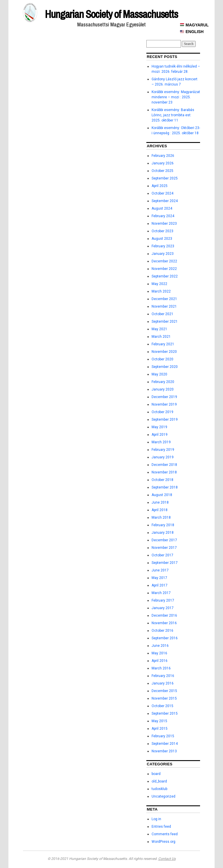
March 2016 (161, 668)
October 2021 (162, 314)
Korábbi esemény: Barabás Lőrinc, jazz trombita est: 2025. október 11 (173, 115)
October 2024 (162, 193)
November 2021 (164, 306)
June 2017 (160, 570)
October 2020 (162, 359)
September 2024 (165, 201)
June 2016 (160, 646)
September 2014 (165, 744)
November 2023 (164, 224)
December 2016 (164, 615)
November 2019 (164, 404)
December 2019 (164, 397)
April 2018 (160, 510)
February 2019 (163, 450)
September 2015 (165, 713)
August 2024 (162, 208)
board (156, 774)
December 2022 (164, 261)
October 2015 (162, 706)
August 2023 (162, 239)
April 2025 (160, 186)
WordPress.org (163, 842)
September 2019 (165, 420)
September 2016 (165, 638)
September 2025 (165, 178)
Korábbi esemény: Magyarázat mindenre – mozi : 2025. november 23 (176, 97)
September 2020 (165, 367)
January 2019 (163, 457)
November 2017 (164, 548)
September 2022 (165, 276)
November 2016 (164, 623)
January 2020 (163, 389)
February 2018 (163, 525)
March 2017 (161, 593)
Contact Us (167, 859)
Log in (156, 819)
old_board (159, 781)
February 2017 (163, 600)
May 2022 (159, 284)
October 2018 (162, 480)
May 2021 (159, 329)
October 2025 (162, 171)
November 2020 (164, 352)
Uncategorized (163, 796)
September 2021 (165, 322)
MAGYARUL (194, 25)
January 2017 (163, 608)
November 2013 (164, 751)
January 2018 (163, 533)
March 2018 (161, 517)
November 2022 (164, 269)
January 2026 (163, 163)
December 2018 (164, 465)
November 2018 (164, 472)
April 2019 (160, 435)
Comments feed (165, 834)
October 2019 (162, 412)
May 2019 (159, 427)
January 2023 (163, 254)
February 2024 (163, 216)
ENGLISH (192, 32)
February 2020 (163, 382)
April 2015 (160, 729)
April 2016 (160, 661)
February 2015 (163, 736)
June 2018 (160, 502)
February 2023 (163, 246)
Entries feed (161, 827)
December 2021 (164, 299)
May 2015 (159, 721)
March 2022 (161, 291)
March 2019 (161, 442)
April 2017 (160, 585)
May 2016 (159, 653)
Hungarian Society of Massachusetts (111, 14)
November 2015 (164, 698)
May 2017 (159, 578)
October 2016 (162, 631)
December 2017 (164, 540)
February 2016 (163, 676)
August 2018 (162, 495)
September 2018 (165, 487)
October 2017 (162, 555)
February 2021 (163, 344)
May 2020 (159, 374)
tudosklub (159, 789)
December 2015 (164, 691)
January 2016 (163, 683)
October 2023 (162, 231)
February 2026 (163, 156)
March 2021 (161, 337)
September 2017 (165, 563)
